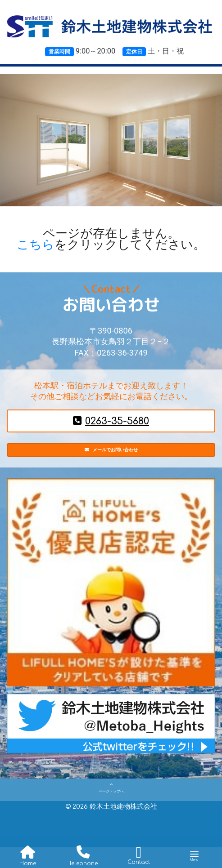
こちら (36, 245)
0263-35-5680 (111, 421)
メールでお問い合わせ (111, 454)
